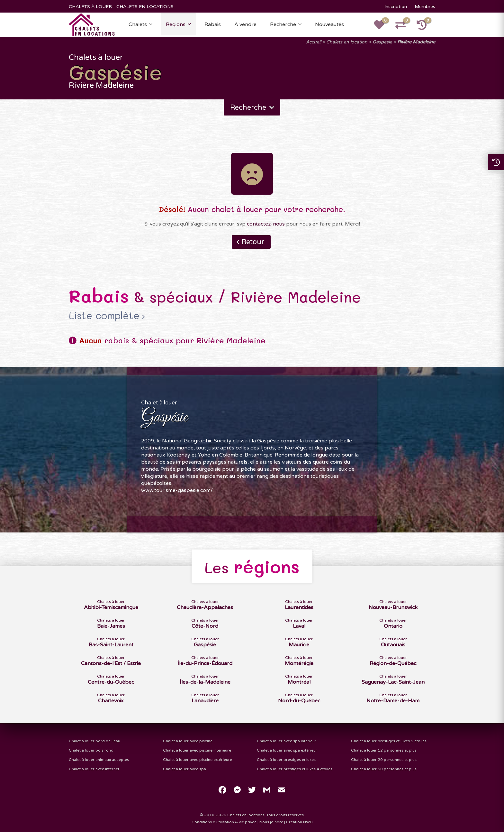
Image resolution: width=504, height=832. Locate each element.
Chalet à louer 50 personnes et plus (384, 769)
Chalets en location (347, 42)
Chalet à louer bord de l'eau (94, 741)
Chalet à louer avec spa (184, 769)
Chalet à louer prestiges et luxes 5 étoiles (389, 741)
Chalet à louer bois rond (91, 750)
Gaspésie (382, 42)
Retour (253, 242)
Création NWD (299, 822)
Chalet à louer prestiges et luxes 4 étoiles (295, 769)
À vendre (245, 24)
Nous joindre (271, 822)
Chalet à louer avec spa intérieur (287, 741)
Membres (425, 7)
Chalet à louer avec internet (94, 769)
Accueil (314, 42)
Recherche (283, 24)
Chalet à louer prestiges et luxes (286, 760)
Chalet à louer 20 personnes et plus (384, 760)
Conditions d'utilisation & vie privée (224, 822)
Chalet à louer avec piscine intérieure (197, 750)
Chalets (138, 24)
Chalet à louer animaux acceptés (99, 760)
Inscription (396, 7)
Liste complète (104, 316)
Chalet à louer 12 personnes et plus (384, 750)
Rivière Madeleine (416, 42)
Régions (176, 24)
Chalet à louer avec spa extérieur (287, 750)
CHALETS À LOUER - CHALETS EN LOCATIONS (121, 7)
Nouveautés (329, 24)
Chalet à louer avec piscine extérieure (198, 760)
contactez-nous (266, 224)
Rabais (213, 24)
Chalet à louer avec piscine (188, 741)
